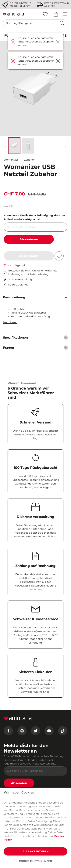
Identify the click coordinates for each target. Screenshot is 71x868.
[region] (35, 828)
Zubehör (29, 160)
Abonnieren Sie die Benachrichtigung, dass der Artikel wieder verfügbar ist (34, 217)
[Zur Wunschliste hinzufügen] (59, 256)
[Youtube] (49, 731)
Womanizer (11, 160)
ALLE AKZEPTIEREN (36, 851)
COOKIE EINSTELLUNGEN (35, 861)
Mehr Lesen (10, 322)
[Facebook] (8, 731)
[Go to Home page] (13, 14)
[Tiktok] (63, 731)
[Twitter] (36, 731)
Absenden (19, 783)
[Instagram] (22, 731)
